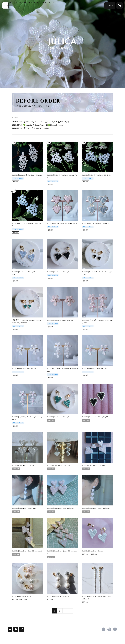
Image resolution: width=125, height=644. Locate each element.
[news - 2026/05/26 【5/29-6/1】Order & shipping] (62, 128)
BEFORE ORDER (42, 5)
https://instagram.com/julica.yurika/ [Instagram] (109, 629)
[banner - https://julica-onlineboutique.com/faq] (62, 102)
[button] (110, 6)
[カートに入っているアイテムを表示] (120, 5)
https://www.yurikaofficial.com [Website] (115, 629)
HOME (19, 5)
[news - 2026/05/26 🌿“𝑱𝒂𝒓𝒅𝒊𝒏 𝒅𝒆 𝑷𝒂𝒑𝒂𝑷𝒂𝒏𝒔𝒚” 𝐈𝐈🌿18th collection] (62, 125)
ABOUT (28, 5)
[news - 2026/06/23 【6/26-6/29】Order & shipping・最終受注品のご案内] (62, 122)
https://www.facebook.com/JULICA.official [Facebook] (104, 629)
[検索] (5, 5)
